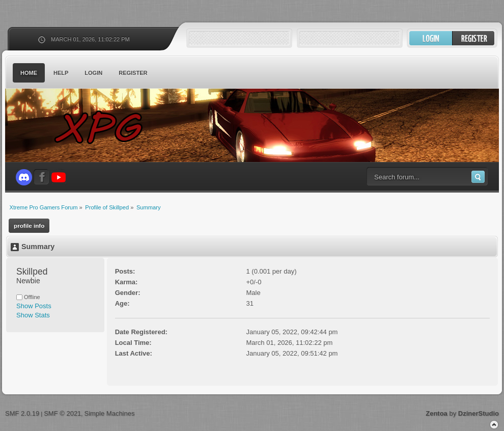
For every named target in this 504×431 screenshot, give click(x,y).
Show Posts (34, 306)
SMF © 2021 (62, 413)
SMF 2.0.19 (22, 413)
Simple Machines (109, 413)
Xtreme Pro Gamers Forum (104, 127)
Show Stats (33, 315)
